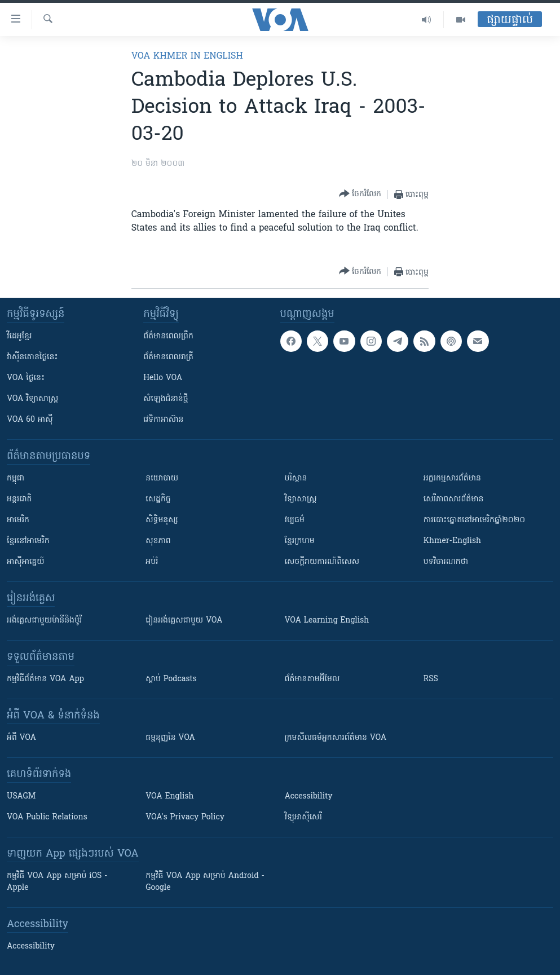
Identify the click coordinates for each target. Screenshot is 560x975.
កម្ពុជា (16, 478)
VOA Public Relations (47, 817)
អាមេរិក (18, 520)
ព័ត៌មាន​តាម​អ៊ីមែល (312, 679)
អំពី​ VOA (21, 738)
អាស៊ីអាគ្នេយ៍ (26, 562)
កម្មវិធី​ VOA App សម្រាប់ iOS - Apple (57, 882)
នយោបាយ (162, 478)
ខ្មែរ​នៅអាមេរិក (28, 541)
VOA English (169, 797)
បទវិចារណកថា (446, 562)
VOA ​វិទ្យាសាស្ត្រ (32, 399)
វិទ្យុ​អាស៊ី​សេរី (303, 817)
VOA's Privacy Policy (185, 817)
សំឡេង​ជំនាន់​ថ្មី (166, 399)
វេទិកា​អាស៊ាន (163, 420)
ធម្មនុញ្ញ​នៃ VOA (170, 738)
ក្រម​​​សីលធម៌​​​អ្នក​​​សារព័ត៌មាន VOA (336, 738)
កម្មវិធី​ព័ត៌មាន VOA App (45, 679)
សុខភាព (158, 541)
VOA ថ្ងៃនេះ (26, 378)
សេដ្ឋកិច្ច (158, 499)
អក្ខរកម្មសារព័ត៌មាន (452, 478)
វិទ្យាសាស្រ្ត (301, 499)
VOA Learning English (327, 621)
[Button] (360, 194)
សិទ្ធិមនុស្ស (162, 520)
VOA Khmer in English (187, 56)
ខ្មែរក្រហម (300, 541)
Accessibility (309, 797)
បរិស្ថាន (296, 478)
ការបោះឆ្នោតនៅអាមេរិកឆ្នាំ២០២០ (474, 520)
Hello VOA (163, 378)
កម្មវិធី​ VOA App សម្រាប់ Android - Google (205, 882)
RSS (431, 679)
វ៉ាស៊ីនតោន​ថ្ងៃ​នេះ (32, 357)
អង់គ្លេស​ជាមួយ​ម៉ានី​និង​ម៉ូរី (44, 621)
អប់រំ (152, 562)
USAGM (21, 797)
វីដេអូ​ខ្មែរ (19, 336)
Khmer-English (452, 541)
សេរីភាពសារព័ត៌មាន (454, 499)
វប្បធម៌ (295, 520)
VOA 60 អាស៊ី (30, 420)
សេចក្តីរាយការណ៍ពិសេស (322, 562)
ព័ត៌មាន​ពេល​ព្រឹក (168, 336)
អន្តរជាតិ (19, 499)
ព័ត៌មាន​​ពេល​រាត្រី (168, 357)
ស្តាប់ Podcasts (171, 679)
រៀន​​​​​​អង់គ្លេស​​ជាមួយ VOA (184, 621)
